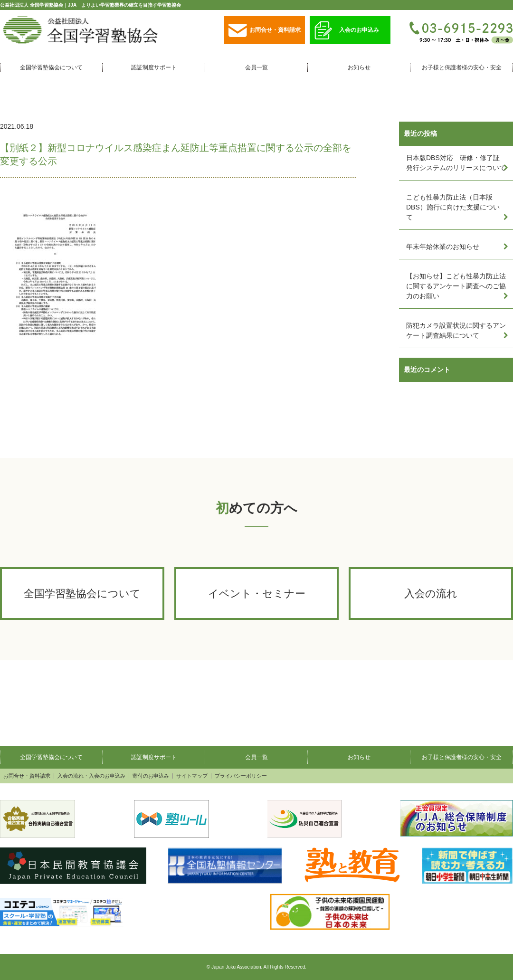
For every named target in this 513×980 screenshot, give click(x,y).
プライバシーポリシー (241, 776)
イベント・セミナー (257, 594)
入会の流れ (431, 594)
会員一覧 (256, 67)
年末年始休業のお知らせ (443, 247)
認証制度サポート (154, 67)
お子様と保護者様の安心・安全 (462, 67)
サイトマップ (192, 776)
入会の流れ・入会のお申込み (91, 776)
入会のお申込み (347, 31)
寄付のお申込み (151, 776)
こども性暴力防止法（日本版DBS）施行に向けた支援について (453, 207)
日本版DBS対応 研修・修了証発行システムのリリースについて (456, 163)
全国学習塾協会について (51, 67)
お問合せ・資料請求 (265, 31)
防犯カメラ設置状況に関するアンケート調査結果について (456, 330)
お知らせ (359, 67)
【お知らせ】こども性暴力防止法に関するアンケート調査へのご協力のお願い (456, 286)
